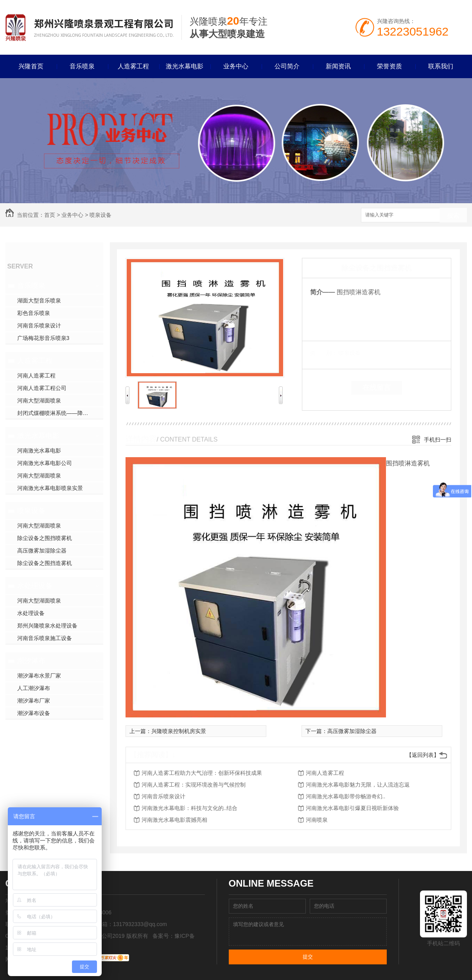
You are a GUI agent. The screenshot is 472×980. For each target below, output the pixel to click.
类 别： (324, 353)
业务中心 (236, 66)
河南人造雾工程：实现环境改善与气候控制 (194, 785)
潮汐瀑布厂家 (34, 701)
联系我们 (441, 66)
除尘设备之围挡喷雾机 (45, 538)
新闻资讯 (338, 66)
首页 (50, 215)
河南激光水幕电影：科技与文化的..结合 (190, 808)
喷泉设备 (101, 215)
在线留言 (377, 388)
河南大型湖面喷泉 (39, 401)
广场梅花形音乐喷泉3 (43, 338)
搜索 (453, 215)
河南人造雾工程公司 (42, 388)
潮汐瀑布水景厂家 (39, 676)
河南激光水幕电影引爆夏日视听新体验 (352, 808)
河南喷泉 (317, 820)
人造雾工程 (133, 66)
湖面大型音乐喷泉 (39, 300)
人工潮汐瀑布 (34, 688)
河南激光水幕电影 (39, 451)
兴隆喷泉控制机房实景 (179, 731)
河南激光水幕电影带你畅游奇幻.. (346, 796)
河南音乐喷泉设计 (39, 325)
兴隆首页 (31, 66)
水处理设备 (35, 586)
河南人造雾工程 (36, 376)
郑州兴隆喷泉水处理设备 (47, 626)
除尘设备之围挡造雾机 (45, 563)
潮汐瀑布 (31, 661)
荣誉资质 (389, 66)
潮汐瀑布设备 (34, 713)
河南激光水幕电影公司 (45, 463)
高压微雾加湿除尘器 (42, 551)
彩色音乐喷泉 (34, 313)
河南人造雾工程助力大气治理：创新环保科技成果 (202, 773)
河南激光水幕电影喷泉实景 (50, 488)
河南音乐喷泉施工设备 (45, 638)
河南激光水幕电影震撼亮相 (174, 820)
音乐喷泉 (82, 66)
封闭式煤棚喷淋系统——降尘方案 (58, 413)
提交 (308, 957)
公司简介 (287, 66)
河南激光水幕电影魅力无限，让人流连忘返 (358, 785)
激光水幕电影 (185, 66)
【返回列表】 (423, 755)
